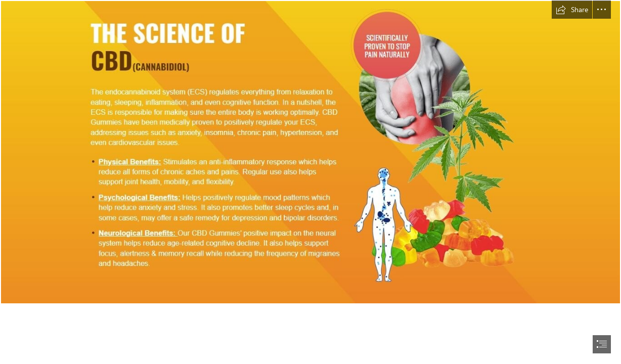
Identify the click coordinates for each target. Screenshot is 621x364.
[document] (310, 182)
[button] (572, 10)
